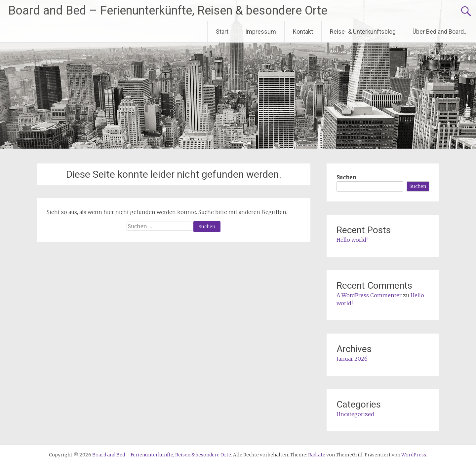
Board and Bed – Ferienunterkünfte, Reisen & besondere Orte (168, 11)
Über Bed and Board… (440, 32)
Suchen (346, 177)
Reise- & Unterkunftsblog (363, 32)
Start (222, 32)
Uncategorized (355, 414)
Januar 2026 (352, 359)
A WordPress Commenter (369, 295)
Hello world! (352, 240)
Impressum (261, 32)
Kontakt (303, 32)
